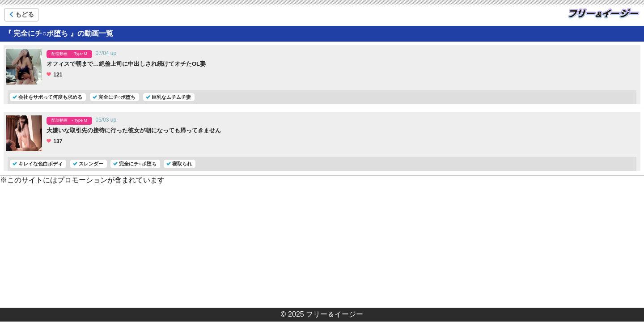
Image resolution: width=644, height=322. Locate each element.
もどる (22, 14)
